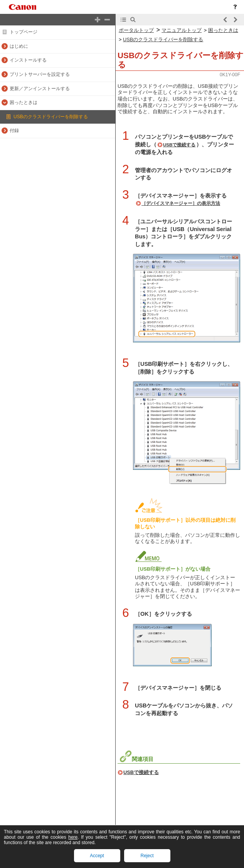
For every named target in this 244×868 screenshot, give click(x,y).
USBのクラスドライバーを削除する (163, 39)
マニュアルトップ (182, 30)
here (73, 837)
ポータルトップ (136, 30)
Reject (147, 856)
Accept (97, 856)
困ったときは (223, 30)
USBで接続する (179, 145)
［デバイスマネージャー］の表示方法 (181, 203)
